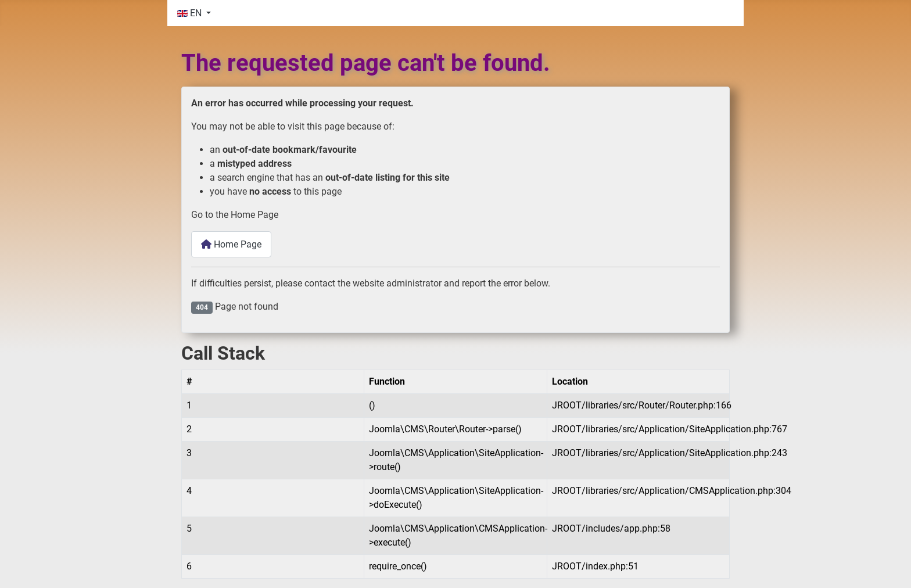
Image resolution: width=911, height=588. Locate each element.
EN (191, 13)
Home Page (231, 244)
